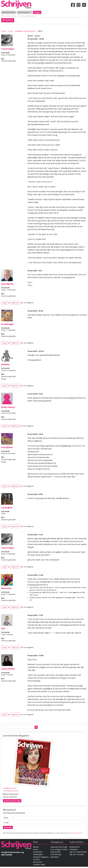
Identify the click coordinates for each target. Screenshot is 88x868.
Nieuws (36, 847)
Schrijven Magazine (41, 857)
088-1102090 (7, 855)
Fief (3, 629)
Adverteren (38, 862)
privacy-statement (77, 833)
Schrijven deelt (39, 865)
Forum (36, 850)
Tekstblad (73, 850)
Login (4, 303)
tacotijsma (7, 284)
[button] (8, 20)
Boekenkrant (75, 847)
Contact (37, 859)
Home (4, 31)
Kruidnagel (7, 324)
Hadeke (5, 364)
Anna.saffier (8, 669)
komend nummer (11, 791)
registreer (15, 303)
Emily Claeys (8, 407)
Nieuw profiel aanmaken (9, 16)
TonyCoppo (8, 49)
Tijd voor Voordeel (77, 854)
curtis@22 (7, 508)
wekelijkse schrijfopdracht (25, 31)
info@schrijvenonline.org (13, 852)
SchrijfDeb (7, 447)
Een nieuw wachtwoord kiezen (27, 16)
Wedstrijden (38, 854)
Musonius (6, 588)
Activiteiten (38, 852)
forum (11, 31)
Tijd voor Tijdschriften (78, 852)
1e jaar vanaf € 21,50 (12, 801)
